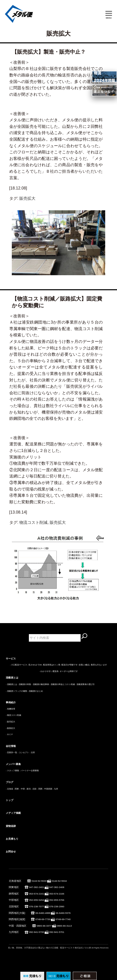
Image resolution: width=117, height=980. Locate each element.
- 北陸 (34, 789)
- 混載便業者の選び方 (85, 684)
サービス (11, 659)
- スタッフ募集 (12, 771)
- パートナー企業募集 (30, 771)
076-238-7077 (37, 906)
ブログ (10, 782)
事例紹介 (11, 702)
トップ (10, 800)
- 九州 (56, 789)
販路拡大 (11, 728)
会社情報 (11, 746)
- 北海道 (9, 789)
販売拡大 (27, 198)
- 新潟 (28, 789)
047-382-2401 (37, 887)
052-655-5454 (37, 900)
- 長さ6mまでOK (34, 665)
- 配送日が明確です (69, 665)
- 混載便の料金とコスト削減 (62, 684)
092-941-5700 (37, 932)
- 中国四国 (48, 789)
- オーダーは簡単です (68, 671)
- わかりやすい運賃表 (49, 671)
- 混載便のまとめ (36, 691)
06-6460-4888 (43, 913)
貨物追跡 (11, 826)
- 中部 (22, 789)
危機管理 (11, 709)
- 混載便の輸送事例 (40, 684)
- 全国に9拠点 (84, 665)
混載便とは (12, 678)
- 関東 (16, 789)
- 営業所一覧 (11, 753)
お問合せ (11, 852)
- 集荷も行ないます (99, 665)
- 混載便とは (11, 684)
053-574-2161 (37, 894)
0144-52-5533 (39, 881)
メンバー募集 (13, 764)
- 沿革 (32, 753)
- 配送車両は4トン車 (51, 665)
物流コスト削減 (33, 522)
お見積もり (12, 839)
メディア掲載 (13, 813)
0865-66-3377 (44, 926)
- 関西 (40, 789)
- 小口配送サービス (19, 665)
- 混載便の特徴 (24, 684)
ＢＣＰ (10, 734)
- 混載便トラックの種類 (16, 691)
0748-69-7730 (43, 919)
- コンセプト (23, 753)
